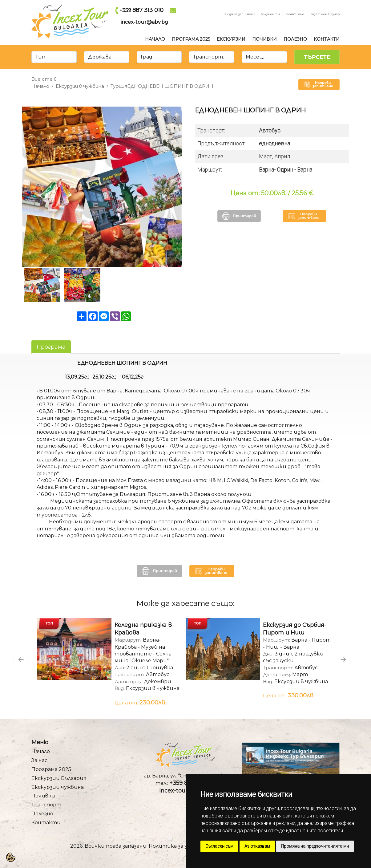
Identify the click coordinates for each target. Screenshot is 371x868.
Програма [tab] (51, 347)
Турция (119, 86)
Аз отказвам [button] (257, 846)
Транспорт (46, 805)
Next (339, 655)
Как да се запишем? (239, 14)
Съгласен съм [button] (219, 846)
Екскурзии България (59, 778)
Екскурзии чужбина (58, 787)
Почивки (264, 39)
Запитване (295, 14)
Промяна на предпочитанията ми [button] (315, 846)
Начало (155, 39)
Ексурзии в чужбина (80, 86)
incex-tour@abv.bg (144, 22)
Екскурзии (231, 39)
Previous (16, 655)
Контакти (327, 39)
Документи (270, 14)
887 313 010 (148, 10)
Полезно (295, 39)
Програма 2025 (191, 39)
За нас (39, 760)
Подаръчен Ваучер (325, 14)
